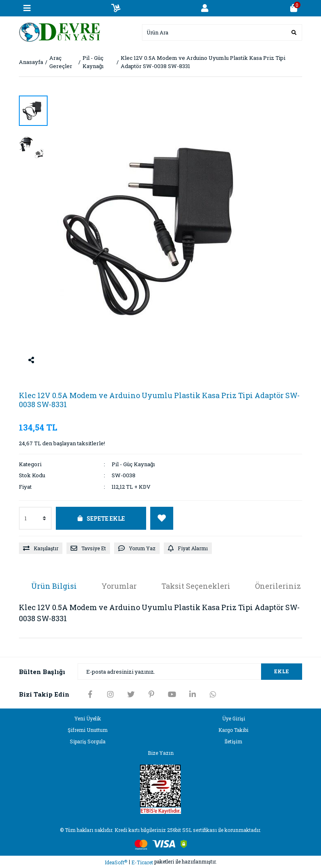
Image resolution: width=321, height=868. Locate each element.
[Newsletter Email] (190, 672)
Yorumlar (119, 586)
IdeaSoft (116, 862)
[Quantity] (35, 518)
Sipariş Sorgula (88, 741)
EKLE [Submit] (282, 671)
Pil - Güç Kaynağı (133, 464)
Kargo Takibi (233, 730)
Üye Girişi (234, 718)
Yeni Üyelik (88, 718)
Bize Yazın (161, 753)
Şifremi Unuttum (88, 730)
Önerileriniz (278, 586)
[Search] (222, 32)
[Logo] (60, 32)
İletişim (233, 741)
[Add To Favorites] (162, 518)
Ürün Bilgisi (54, 586)
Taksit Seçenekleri (196, 586)
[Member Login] (205, 8)
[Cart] (294, 8)
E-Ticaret (142, 862)
